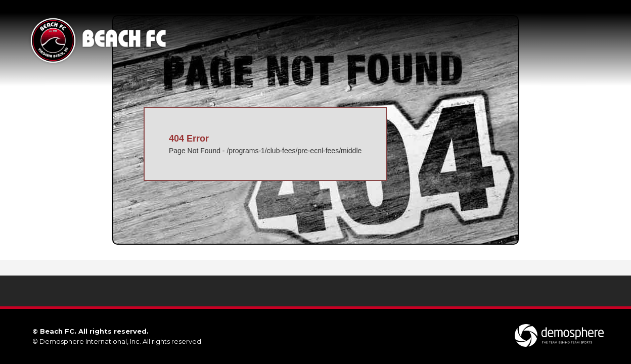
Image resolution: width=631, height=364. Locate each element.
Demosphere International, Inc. (90, 341)
